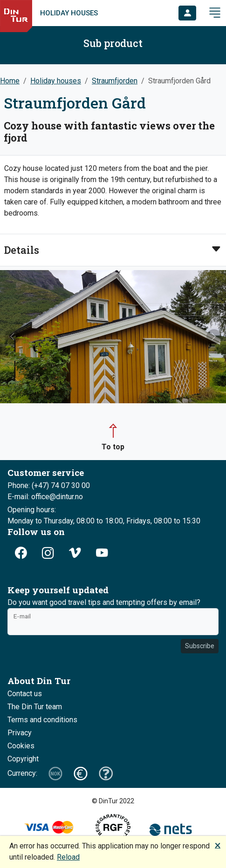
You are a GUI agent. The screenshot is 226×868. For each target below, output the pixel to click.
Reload (68, 857)
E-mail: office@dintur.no (45, 497)
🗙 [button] (218, 845)
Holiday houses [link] (69, 13)
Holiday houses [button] (56, 81)
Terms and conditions (42, 720)
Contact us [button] (25, 694)
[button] (187, 13)
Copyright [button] (23, 759)
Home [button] (10, 81)
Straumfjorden (115, 81)
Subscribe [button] (200, 646)
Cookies (21, 746)
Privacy (20, 733)
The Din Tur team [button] (35, 707)
